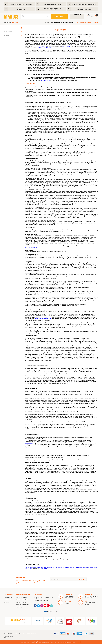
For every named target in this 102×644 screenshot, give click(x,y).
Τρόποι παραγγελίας (22, 600)
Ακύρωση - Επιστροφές (23, 605)
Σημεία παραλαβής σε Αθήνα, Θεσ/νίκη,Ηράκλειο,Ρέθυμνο (52, 9)
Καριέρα (6, 36)
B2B (86, 601)
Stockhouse (88, 595)
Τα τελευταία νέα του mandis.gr (18, 623)
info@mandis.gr (45, 80)
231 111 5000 (93, 22)
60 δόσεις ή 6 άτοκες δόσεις (84, 9)
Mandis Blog (68, 602)
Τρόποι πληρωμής (21, 602)
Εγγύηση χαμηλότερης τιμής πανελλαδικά (21, 4)
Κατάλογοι (68, 595)
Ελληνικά (49, 612)
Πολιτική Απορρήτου (31, 634)
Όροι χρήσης (22, 634)
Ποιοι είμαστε (8, 28)
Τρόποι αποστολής (22, 597)
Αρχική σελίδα (7, 22)
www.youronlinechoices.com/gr (43, 319)
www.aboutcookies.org (31, 247)
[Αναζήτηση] (59, 16)
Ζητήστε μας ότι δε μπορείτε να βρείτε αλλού (84, 4)
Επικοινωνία (8, 32)
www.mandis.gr (40, 46)
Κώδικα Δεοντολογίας (45, 47)
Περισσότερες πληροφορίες (68, 642)
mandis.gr (15, 634)
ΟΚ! (79, 642)
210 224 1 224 (83, 22)
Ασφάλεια (19, 607)
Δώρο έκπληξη (21, 9)
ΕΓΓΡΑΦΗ (80, 579)
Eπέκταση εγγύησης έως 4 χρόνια (52, 4)
